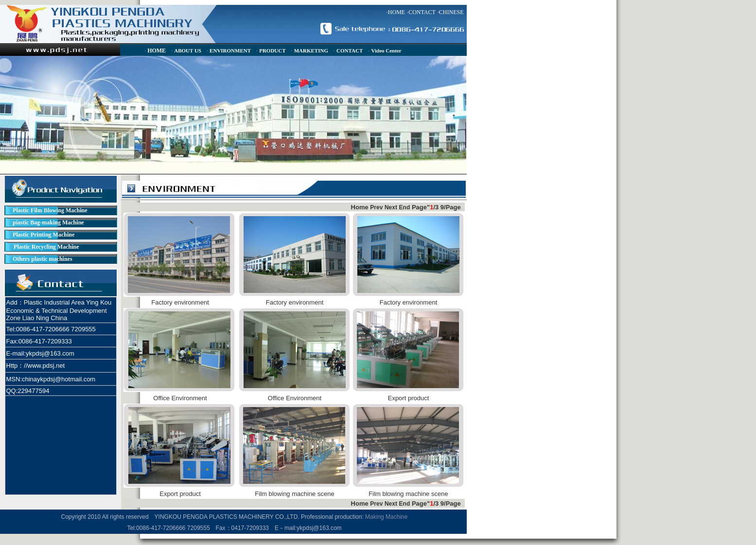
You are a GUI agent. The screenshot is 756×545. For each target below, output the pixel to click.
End (405, 207)
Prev (376, 207)
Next (391, 207)
